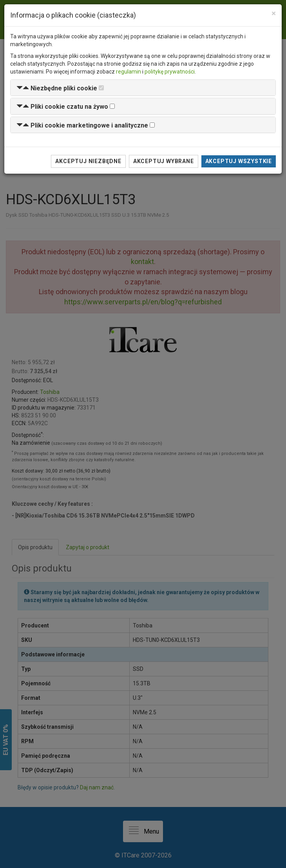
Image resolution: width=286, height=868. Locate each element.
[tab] (143, 88)
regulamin (129, 72)
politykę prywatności (170, 72)
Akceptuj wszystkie (239, 161)
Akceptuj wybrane (164, 161)
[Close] (274, 13)
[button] (57, 88)
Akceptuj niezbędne (88, 161)
